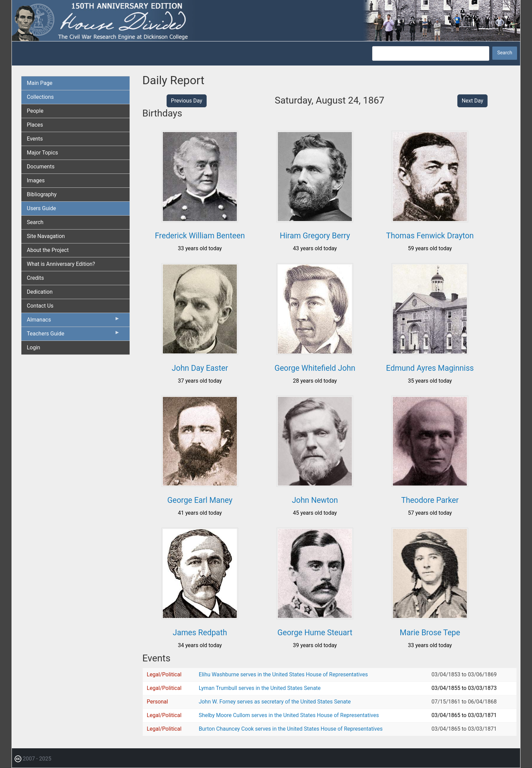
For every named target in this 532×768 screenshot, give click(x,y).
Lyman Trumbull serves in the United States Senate (260, 688)
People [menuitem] (35, 111)
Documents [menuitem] (41, 167)
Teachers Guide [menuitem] (73, 335)
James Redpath (200, 633)
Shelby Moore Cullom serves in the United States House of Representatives (289, 715)
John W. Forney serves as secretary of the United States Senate (275, 702)
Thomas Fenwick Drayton (430, 236)
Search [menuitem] (35, 222)
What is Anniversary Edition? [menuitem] (61, 264)
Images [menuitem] (36, 180)
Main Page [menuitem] (40, 83)
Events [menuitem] (35, 139)
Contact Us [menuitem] (40, 306)
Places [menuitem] (35, 125)
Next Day (473, 101)
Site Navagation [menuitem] (46, 236)
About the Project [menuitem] (48, 250)
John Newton (315, 500)
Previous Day (187, 101)
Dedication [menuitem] (40, 292)
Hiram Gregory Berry (315, 236)
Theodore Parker (430, 500)
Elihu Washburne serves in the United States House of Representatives (283, 674)
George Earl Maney (200, 500)
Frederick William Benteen (200, 236)
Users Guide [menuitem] (41, 208)
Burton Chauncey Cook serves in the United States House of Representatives (291, 729)
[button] (200, 220)
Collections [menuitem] (40, 97)
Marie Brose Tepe (430, 633)
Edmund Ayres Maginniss (430, 368)
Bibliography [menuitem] (42, 194)
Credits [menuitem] (35, 278)
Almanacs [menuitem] (73, 321)
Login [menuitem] (33, 348)
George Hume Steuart (315, 633)
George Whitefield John (315, 368)
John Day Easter (200, 368)
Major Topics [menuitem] (42, 153)
